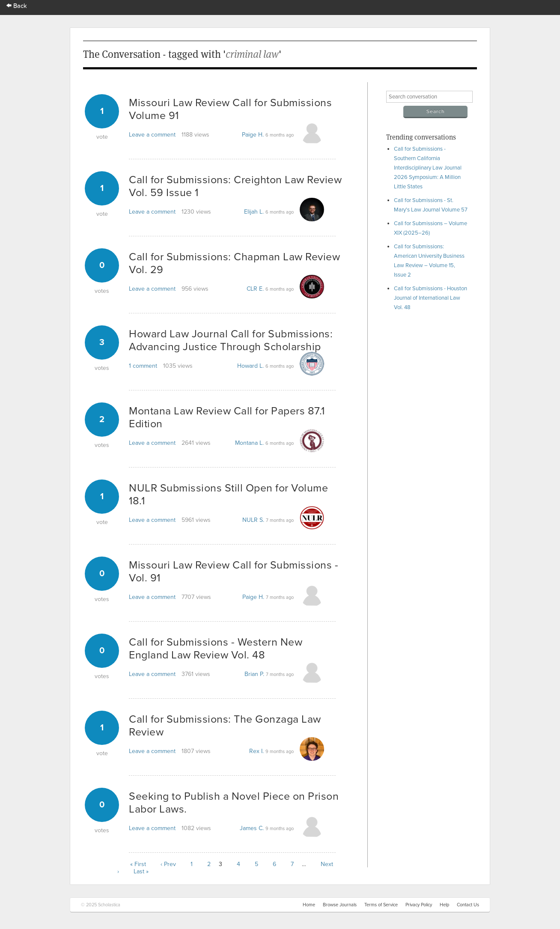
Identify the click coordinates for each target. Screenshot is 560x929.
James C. (252, 828)
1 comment (143, 366)
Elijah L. (254, 212)
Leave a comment (152, 135)
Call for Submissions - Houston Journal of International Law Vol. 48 (430, 298)
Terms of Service (381, 905)
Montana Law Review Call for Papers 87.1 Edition (227, 417)
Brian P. (254, 674)
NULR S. (253, 520)
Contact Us (468, 905)
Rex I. (256, 751)
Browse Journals (340, 905)
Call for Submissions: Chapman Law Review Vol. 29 (234, 263)
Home (309, 905)
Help (444, 905)
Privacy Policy (419, 905)
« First (138, 864)
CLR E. (255, 289)
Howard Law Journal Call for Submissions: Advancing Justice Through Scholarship (231, 340)
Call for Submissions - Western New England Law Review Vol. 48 (216, 649)
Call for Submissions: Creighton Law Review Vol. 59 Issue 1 (235, 186)
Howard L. (250, 366)
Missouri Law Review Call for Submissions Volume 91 (230, 109)
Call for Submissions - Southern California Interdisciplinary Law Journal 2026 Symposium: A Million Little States (428, 168)
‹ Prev (168, 864)
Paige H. (253, 135)
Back (17, 6)
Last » (141, 871)
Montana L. (249, 443)
